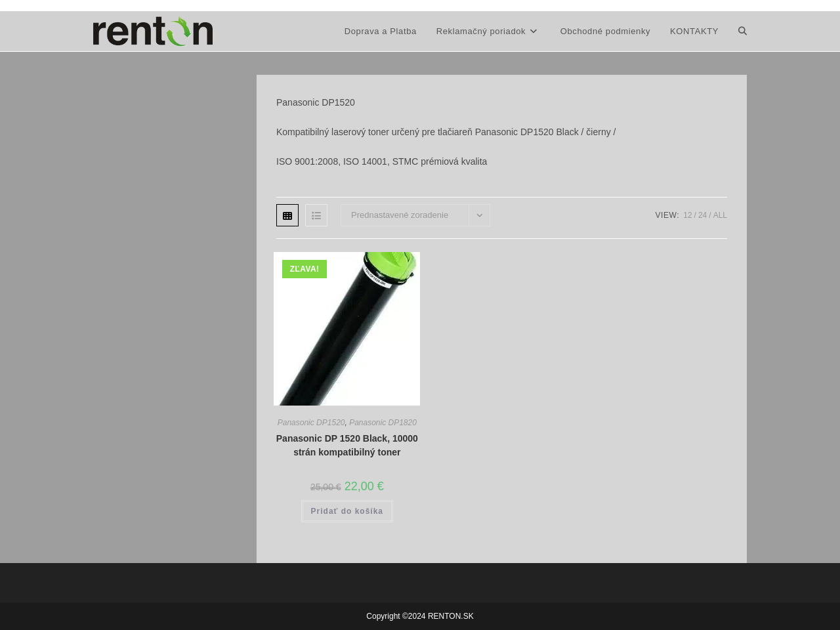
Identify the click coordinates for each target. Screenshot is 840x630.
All (720, 215)
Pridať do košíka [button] (347, 511)
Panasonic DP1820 (383, 423)
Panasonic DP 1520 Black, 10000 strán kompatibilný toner (347, 445)
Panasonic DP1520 (311, 423)
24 (703, 215)
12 (687, 215)
